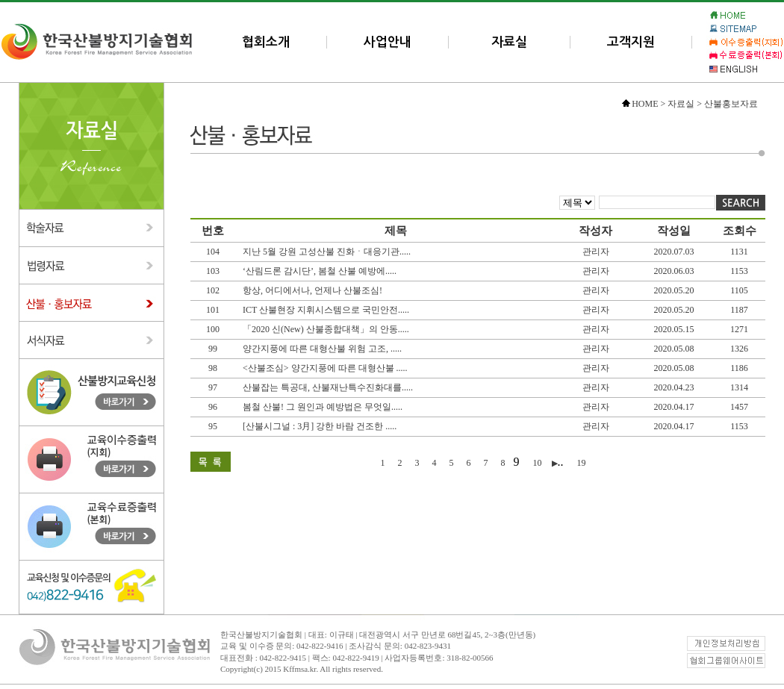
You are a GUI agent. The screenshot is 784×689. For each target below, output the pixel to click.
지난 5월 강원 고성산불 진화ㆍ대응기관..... (327, 252)
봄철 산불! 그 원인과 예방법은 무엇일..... (323, 407)
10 (539, 463)
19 (582, 463)
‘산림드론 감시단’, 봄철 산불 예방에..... (320, 271)
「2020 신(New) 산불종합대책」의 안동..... (326, 329)
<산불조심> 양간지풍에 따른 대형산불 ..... (325, 368)
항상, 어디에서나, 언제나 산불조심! (312, 290)
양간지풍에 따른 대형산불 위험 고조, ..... (322, 349)
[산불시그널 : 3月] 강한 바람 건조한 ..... (320, 426)
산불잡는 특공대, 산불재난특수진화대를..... (328, 387)
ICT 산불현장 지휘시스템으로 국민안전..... (326, 310)
